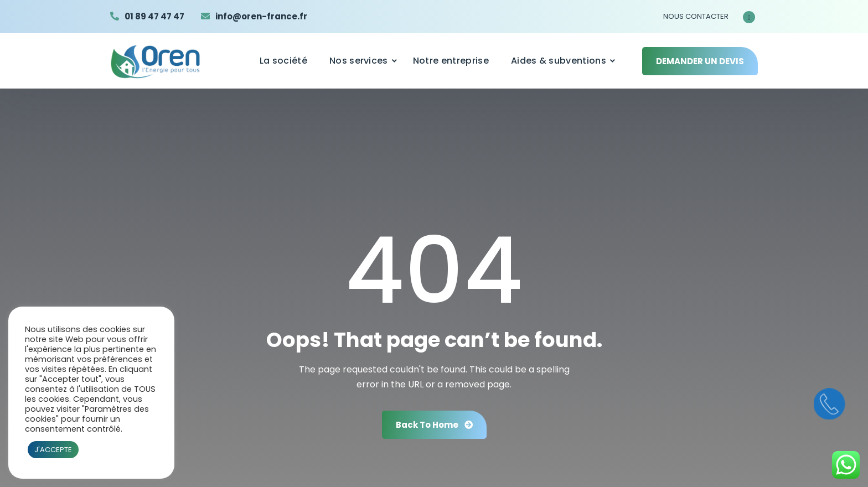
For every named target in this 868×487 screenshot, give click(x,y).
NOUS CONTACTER (696, 16)
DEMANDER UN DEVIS (700, 61)
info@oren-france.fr (261, 16)
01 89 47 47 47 (154, 16)
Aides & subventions (559, 61)
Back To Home (434, 425)
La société (283, 61)
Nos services (359, 61)
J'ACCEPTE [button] (53, 450)
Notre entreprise (451, 61)
